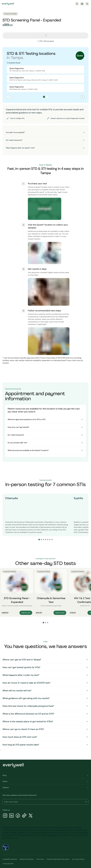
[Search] (77, 4)
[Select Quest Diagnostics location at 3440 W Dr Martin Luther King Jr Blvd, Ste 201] (45, 79)
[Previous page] (9, 97)
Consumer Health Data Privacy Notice (58, 859)
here (85, 830)
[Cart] (82, 4)
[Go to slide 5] (48, 540)
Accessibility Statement (10, 859)
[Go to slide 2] (41, 540)
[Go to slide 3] (43, 540)
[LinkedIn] (11, 816)
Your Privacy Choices (78, 859)
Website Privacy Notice (27, 859)
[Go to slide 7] (52, 540)
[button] (86, 802)
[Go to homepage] (8, 4)
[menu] (87, 4)
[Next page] (82, 97)
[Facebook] (18, 816)
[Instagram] (5, 816)
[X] (31, 816)
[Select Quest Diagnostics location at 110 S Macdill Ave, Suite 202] (45, 70)
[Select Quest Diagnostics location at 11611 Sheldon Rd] (45, 88)
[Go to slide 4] (45, 540)
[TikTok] (24, 816)
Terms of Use (40, 859)
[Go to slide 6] (50, 540)
